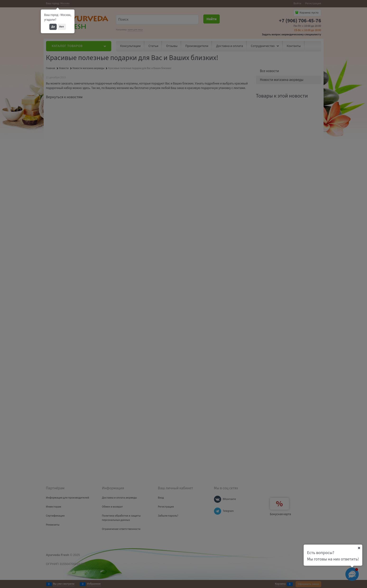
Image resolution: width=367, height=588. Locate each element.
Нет (62, 27)
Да (53, 27)
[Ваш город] (359, 548)
